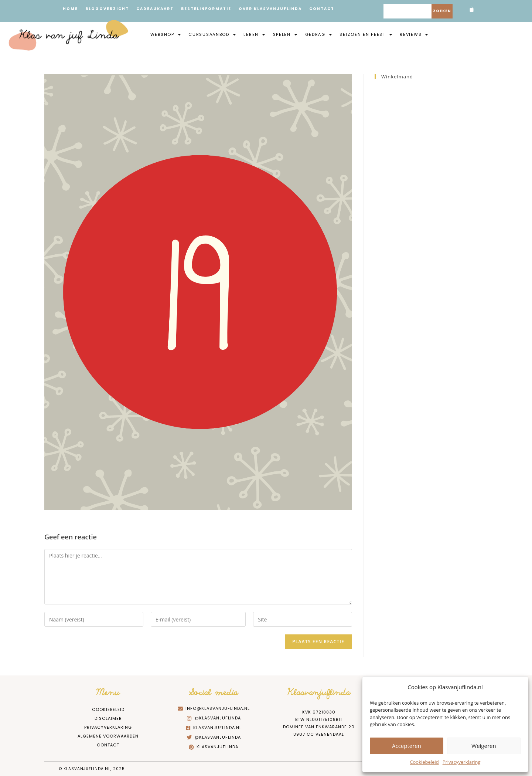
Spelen (285, 34)
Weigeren (484, 746)
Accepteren (407, 746)
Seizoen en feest (366, 34)
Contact (322, 9)
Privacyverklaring (462, 762)
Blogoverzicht (107, 9)
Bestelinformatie (206, 9)
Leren (254, 34)
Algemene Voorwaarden (108, 736)
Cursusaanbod (212, 34)
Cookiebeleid (424, 762)
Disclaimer (108, 718)
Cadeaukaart (155, 9)
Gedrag (319, 34)
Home (70, 9)
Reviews (414, 34)
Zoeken (442, 11)
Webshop (166, 34)
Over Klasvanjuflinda (270, 9)
